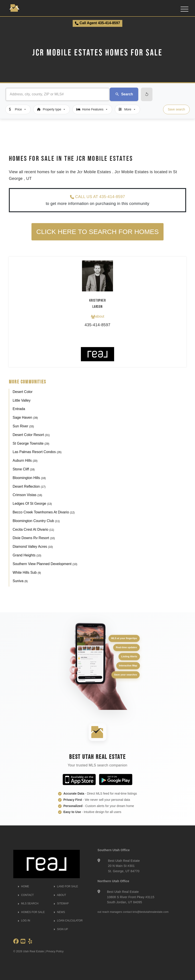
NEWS (59, 912)
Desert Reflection (29, 486)
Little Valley (22, 400)
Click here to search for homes (97, 232)
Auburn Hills (25, 461)
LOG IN (24, 921)
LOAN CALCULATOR (68, 921)
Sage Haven (25, 417)
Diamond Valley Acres (33, 547)
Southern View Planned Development (45, 564)
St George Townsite (31, 443)
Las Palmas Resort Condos (37, 452)
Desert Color (23, 392)
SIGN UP (61, 929)
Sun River (23, 426)
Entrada (19, 409)
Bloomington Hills (29, 478)
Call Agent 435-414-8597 (97, 23)
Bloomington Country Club (36, 521)
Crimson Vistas (27, 495)
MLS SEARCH (28, 903)
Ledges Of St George (32, 504)
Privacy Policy (55, 951)
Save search (176, 109)
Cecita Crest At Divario (33, 529)
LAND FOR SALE (66, 886)
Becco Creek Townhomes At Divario (44, 512)
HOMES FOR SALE (31, 912)
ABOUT (60, 895)
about (97, 316)
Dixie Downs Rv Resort (34, 538)
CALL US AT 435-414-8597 (97, 197)
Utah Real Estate (34, 951)
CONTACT (26, 895)
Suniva (20, 581)
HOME (23, 886)
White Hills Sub (27, 572)
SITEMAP (61, 903)
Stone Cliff (24, 469)
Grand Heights (27, 555)
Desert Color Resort (31, 435)
